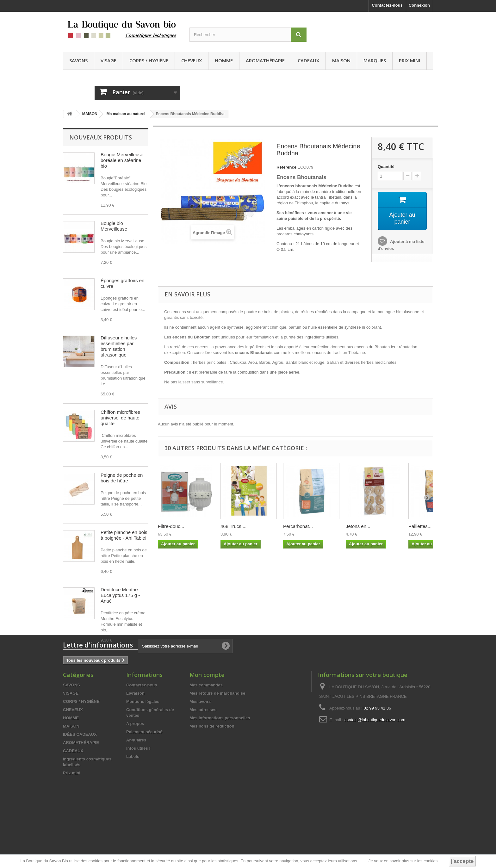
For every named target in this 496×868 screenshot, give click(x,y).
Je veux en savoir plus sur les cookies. (404, 861)
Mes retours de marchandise (217, 748)
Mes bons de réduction (212, 781)
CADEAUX (308, 60)
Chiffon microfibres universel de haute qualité (120, 418)
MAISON (341, 60)
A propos (135, 779)
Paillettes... (420, 526)
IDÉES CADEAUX (80, 789)
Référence (286, 167)
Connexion (419, 5)
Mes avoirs (200, 756)
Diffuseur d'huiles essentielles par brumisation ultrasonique (119, 346)
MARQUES (375, 60)
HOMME (224, 60)
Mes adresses (203, 765)
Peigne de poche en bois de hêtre (122, 478)
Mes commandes (206, 740)
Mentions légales (143, 756)
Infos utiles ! (138, 803)
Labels (133, 812)
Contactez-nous (387, 5)
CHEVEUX (192, 60)
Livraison (135, 748)
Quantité (386, 167)
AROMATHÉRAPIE (265, 60)
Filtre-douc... (171, 526)
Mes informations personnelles (220, 773)
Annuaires (136, 795)
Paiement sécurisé (144, 787)
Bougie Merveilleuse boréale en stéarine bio (122, 160)
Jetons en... (358, 526)
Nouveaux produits (101, 137)
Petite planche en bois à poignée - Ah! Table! (124, 535)
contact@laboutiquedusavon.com (375, 775)
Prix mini (409, 60)
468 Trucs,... (234, 526)
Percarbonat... (298, 526)
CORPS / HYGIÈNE (149, 60)
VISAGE (108, 60)
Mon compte (207, 730)
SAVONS (78, 60)
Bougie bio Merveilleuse (114, 226)
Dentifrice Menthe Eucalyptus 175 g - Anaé (120, 595)
